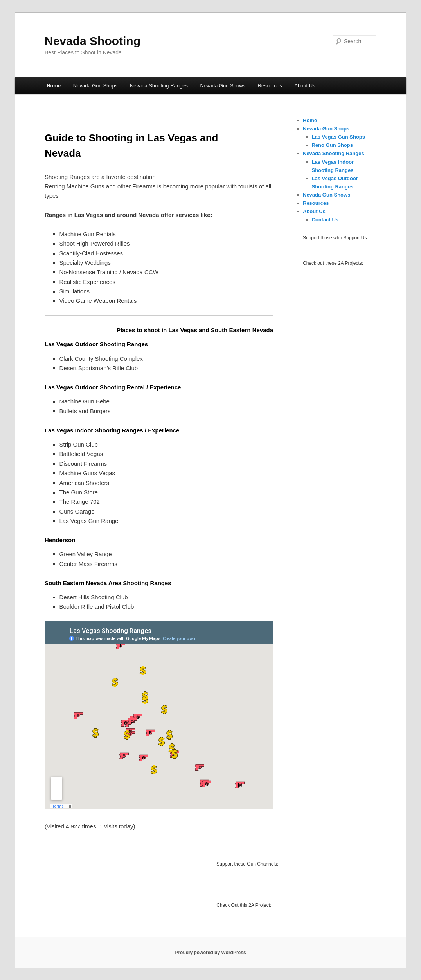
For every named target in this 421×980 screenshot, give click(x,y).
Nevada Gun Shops (95, 86)
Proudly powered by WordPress (210, 953)
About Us (305, 86)
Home (54, 86)
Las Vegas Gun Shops (339, 137)
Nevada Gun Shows (223, 86)
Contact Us (325, 220)
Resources (270, 86)
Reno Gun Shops (332, 145)
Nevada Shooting (93, 41)
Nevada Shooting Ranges (159, 86)
